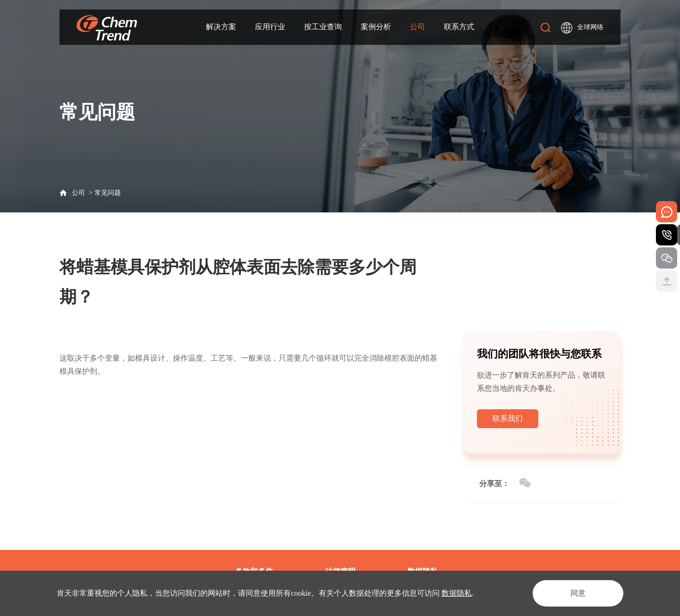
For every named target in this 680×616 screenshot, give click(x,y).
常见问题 (108, 193)
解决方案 (221, 27)
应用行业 (270, 27)
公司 (417, 27)
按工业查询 (323, 27)
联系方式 (459, 27)
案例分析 (376, 27)
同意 (578, 593)
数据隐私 (457, 593)
